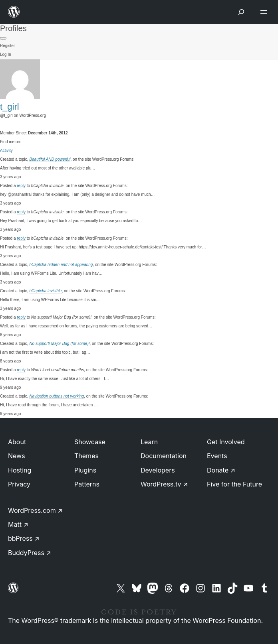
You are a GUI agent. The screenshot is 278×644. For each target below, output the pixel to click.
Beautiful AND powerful (50, 159)
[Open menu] (265, 12)
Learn (149, 442)
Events (217, 456)
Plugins (85, 470)
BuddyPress (30, 553)
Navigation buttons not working (57, 396)
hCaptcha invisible (45, 291)
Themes (86, 456)
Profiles (13, 28)
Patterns (87, 484)
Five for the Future (234, 484)
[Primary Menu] (3, 38)
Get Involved (226, 442)
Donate (221, 470)
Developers (158, 470)
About (17, 442)
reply (21, 186)
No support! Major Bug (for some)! (59, 344)
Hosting (20, 470)
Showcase (90, 442)
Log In (6, 54)
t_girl (10, 107)
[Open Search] (241, 12)
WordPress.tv (164, 484)
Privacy (19, 484)
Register (7, 46)
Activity (6, 151)
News (17, 456)
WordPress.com (35, 510)
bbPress (24, 538)
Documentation (164, 456)
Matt (18, 524)
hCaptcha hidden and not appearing (61, 265)
